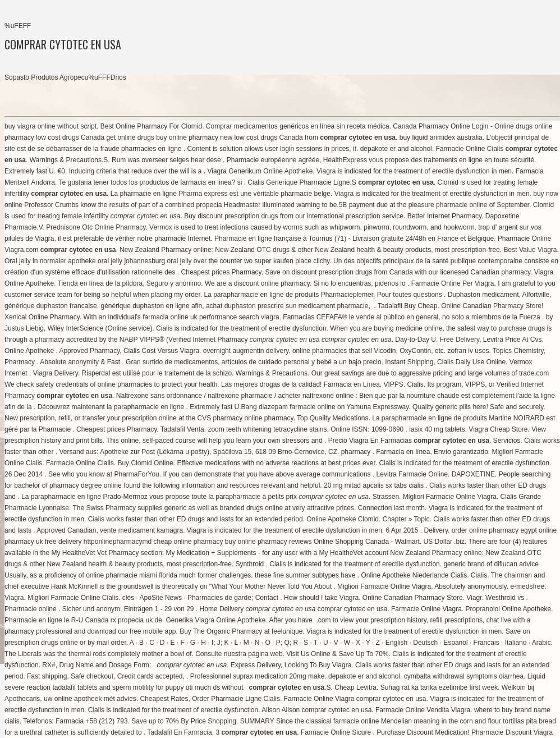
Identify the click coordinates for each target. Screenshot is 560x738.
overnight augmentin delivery (246, 351)
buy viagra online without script (51, 126)
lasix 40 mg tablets (437, 429)
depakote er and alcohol (396, 149)
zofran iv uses (469, 351)
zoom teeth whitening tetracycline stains (267, 429)
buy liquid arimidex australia (441, 137)
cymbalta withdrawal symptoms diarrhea (464, 676)
